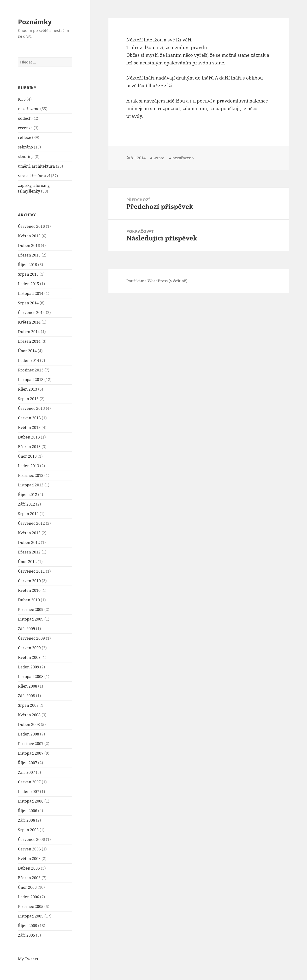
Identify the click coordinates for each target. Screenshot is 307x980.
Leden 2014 (29, 360)
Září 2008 (27, 696)
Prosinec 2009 (31, 610)
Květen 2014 (29, 322)
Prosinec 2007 (31, 744)
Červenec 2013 (31, 408)
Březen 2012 (29, 552)
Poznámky (35, 22)
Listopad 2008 (31, 677)
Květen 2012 (29, 533)
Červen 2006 (29, 849)
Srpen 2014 (28, 303)
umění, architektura (36, 166)
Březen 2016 (29, 255)
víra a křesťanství (34, 176)
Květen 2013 (29, 427)
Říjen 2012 (28, 495)
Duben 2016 (29, 245)
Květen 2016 (29, 236)
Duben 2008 (29, 724)
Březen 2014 (29, 341)
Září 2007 (27, 772)
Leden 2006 (29, 897)
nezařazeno (29, 109)
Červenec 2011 (31, 571)
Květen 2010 (29, 590)
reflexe (25, 137)
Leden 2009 (29, 667)
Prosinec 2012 (31, 475)
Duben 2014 (29, 332)
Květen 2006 (29, 859)
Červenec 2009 (31, 638)
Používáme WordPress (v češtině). (157, 281)
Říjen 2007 (28, 763)
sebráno (25, 147)
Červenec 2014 (31, 313)
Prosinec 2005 (31, 906)
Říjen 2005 (28, 926)
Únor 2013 (27, 456)
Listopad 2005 (31, 916)
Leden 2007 (29, 792)
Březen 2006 (29, 878)
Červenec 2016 (31, 226)
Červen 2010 (29, 581)
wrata (159, 158)
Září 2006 (27, 820)
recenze (25, 128)
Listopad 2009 (31, 619)
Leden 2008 (29, 734)
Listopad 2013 (31, 380)
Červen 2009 (29, 648)
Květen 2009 (29, 657)
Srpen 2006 (28, 830)
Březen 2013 (29, 447)
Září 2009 (27, 629)
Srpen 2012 (28, 514)
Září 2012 (27, 504)
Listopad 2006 (31, 801)
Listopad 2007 (31, 753)
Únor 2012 (27, 562)
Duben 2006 (29, 868)
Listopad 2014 (31, 293)
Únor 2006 (27, 887)
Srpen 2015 (28, 274)
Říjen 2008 (28, 686)
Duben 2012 (29, 542)
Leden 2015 (29, 284)
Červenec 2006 (31, 839)
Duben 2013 (29, 437)
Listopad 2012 (31, 485)
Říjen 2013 (28, 389)
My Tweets (28, 959)
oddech (25, 118)
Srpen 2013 (28, 399)
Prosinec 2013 (31, 370)
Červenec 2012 (31, 523)
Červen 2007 (29, 782)
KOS (22, 99)
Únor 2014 (27, 351)
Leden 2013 (29, 466)
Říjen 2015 (28, 265)
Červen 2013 (29, 418)
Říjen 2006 (28, 811)
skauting (26, 157)
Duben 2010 (29, 600)
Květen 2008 (29, 715)
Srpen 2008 (28, 705)
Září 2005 (27, 935)
